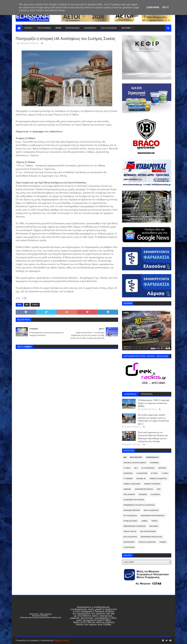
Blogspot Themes (61, 640)
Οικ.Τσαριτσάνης (148, 531)
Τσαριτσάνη (129, 547)
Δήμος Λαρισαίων (132, 484)
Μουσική (154, 526)
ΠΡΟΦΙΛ (28, 28)
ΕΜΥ (159, 489)
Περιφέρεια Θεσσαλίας (151, 537)
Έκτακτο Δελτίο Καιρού (135, 463)
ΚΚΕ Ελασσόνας (151, 510)
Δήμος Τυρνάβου (152, 484)
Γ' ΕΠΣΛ (165, 473)
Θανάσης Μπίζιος (132, 510)
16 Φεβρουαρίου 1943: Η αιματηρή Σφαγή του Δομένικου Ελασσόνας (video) (154, 403)
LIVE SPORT (126, 28)
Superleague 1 (153, 457)
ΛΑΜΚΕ (144, 521)
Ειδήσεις (143, 494)
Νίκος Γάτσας (130, 531)
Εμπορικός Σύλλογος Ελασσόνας (139, 505)
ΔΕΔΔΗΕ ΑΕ (141, 479)
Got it (165, 7)
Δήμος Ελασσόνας (158, 479)
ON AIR (58, 28)
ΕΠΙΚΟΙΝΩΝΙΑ (73, 28)
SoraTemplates (32, 640)
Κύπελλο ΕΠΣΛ (131, 521)
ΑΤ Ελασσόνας (148, 468)
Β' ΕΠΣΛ (155, 473)
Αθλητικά (128, 473)
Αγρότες (162, 468)
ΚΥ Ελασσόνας (130, 516)
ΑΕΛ (136, 468)
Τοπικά (35, 305)
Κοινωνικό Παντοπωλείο (153, 516)
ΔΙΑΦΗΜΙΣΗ (90, 28)
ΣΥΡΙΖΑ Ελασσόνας (147, 542)
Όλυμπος (154, 463)
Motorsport (136, 457)
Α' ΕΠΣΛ (127, 468)
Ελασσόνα (155, 494)
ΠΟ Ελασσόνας (130, 537)
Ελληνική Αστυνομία (134, 500)
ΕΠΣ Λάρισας (129, 494)
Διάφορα (127, 489)
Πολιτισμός (129, 542)
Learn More (153, 7)
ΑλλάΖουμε (142, 473)
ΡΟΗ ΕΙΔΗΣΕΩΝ (109, 28)
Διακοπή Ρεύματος (144, 489)
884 (27, 305)
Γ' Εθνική (128, 479)
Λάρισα (155, 521)
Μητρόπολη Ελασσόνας (135, 526)
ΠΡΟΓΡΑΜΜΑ (44, 28)
